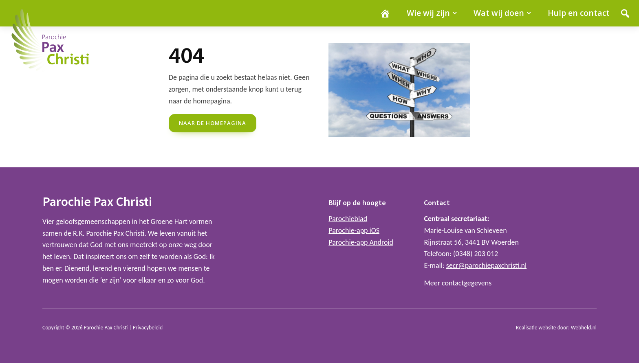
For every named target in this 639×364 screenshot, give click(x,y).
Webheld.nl (584, 328)
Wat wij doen (499, 13)
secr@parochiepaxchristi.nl (486, 265)
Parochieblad (348, 219)
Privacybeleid (148, 328)
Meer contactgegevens (458, 283)
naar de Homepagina (213, 123)
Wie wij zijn (428, 13)
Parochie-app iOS (354, 230)
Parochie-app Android (361, 242)
